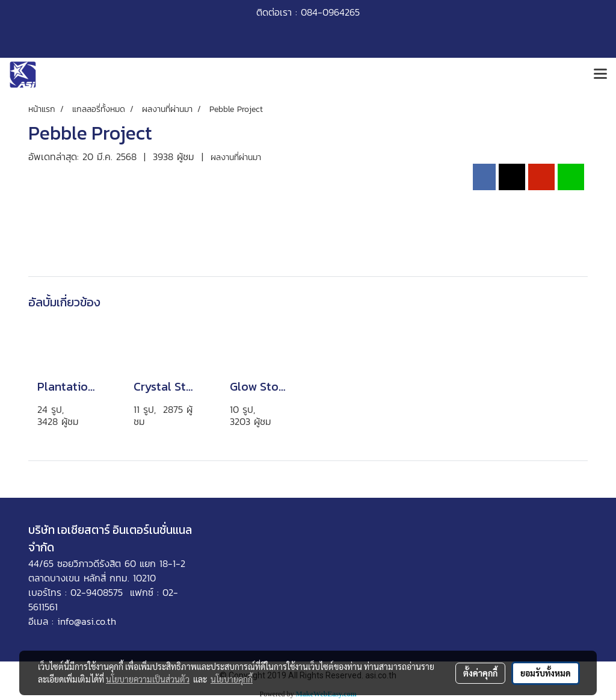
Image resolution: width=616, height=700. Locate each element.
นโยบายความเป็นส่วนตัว (148, 679)
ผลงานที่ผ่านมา (236, 157)
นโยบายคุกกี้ (232, 679)
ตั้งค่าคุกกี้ (480, 673)
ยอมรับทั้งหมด (546, 673)
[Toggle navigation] (600, 75)
